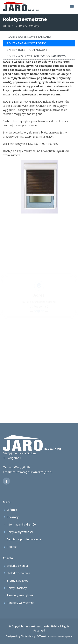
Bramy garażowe (18, 581)
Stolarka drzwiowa (18, 573)
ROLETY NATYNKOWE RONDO (27, 43)
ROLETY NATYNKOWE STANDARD (29, 36)
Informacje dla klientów (22, 525)
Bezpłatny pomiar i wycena (24, 539)
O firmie (12, 510)
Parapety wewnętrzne (21, 603)
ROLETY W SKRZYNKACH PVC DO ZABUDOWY (37, 56)
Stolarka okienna (17, 566)
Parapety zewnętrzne (20, 595)
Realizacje (13, 517)
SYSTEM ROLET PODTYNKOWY (27, 49)
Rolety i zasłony (17, 588)
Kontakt (12, 547)
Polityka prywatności (20, 532)
